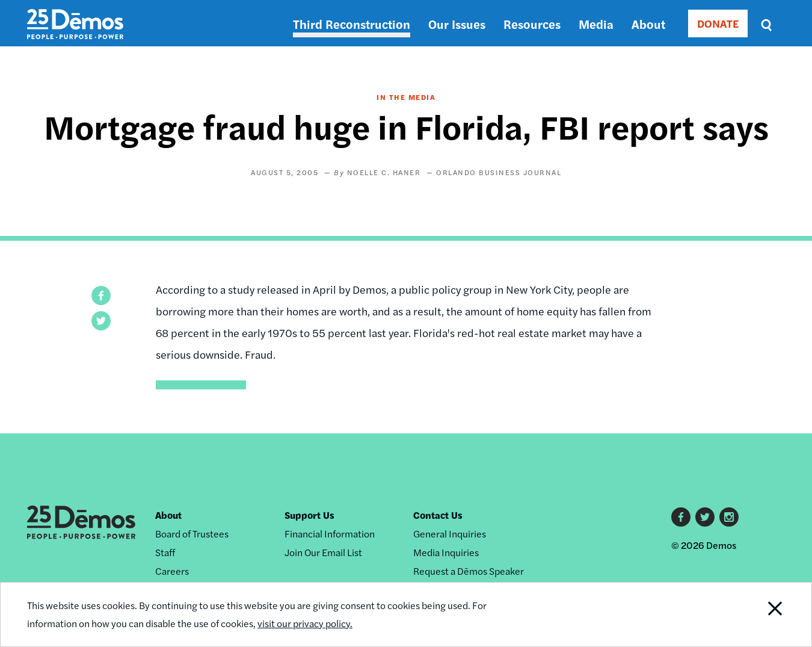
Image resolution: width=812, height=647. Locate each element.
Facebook (681, 517)
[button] (101, 296)
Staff (165, 552)
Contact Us (438, 515)
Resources (532, 24)
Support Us (309, 515)
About (648, 24)
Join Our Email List (323, 552)
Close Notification (760, 614)
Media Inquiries (446, 552)
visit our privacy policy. (305, 623)
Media (596, 24)
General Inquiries (450, 534)
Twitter (705, 517)
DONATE (718, 23)
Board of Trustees (192, 534)
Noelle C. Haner (384, 172)
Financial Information (330, 534)
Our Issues (457, 24)
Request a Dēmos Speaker (469, 571)
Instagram (729, 517)
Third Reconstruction (352, 24)
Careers (172, 571)
